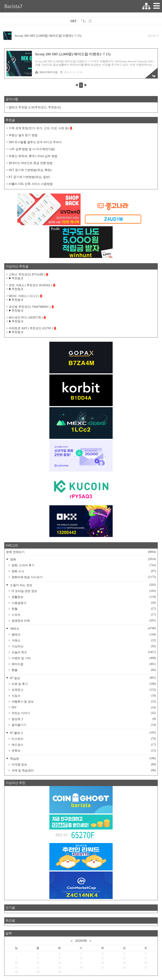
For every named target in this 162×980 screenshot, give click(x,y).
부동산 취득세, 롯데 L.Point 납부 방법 (33, 156)
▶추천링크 (16, 278)
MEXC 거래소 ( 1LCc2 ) (25, 296)
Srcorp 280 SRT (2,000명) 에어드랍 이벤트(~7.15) (48, 36)
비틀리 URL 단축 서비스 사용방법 (31, 184)
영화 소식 (83, 571)
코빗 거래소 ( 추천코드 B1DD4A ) (32, 285)
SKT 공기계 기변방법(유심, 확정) (30, 170)
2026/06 (81, 941)
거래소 (83, 640)
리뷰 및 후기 (83, 684)
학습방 (83, 758)
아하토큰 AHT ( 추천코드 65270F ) (32, 328)
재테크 (83, 628)
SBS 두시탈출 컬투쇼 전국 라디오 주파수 (35, 142)
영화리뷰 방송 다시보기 (83, 577)
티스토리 (83, 739)
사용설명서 (83, 603)
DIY (83, 708)
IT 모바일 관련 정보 (83, 591)
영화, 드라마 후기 (83, 565)
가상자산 (83, 646)
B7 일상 (83, 678)
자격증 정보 (83, 764)
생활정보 (83, 597)
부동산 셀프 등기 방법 (23, 135)
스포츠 (83, 615)
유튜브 (83, 751)
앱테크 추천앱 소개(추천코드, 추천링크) (35, 107)
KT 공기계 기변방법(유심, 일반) (29, 177)
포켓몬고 (83, 690)
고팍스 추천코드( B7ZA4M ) (28, 274)
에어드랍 (83, 664)
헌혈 (83, 609)
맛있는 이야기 (83, 713)
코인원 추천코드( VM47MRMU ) (31, 307)
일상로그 (83, 719)
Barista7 (13, 6)
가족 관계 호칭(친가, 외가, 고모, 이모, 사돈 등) (40, 128)
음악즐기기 (83, 725)
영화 (83, 559)
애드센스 (83, 745)
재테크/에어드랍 (46, 72)
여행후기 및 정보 (83, 702)
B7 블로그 (83, 733)
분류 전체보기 (81, 552)
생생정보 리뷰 (83, 621)
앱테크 (83, 634)
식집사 (83, 696)
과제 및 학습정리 (83, 770)
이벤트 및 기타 (83, 658)
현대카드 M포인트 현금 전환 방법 (31, 163)
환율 (83, 670)
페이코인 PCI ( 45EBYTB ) (27, 318)
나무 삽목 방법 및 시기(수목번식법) (32, 149)
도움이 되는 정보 (83, 585)
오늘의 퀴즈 (83, 652)
